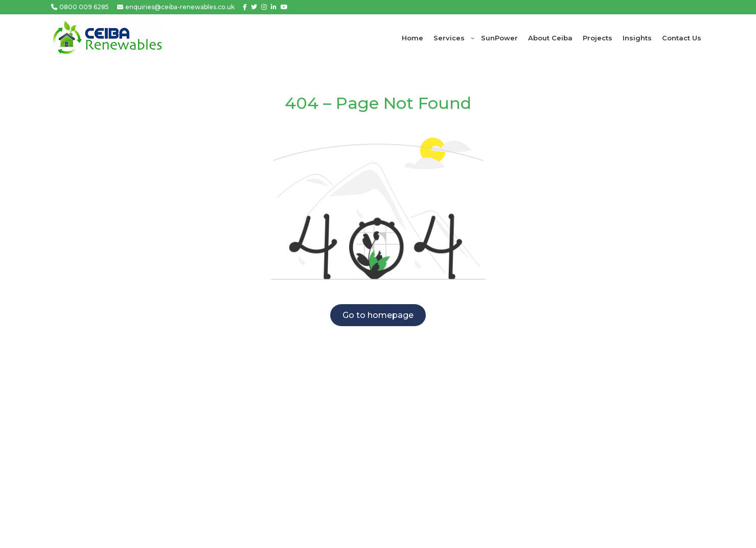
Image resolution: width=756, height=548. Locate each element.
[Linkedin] (274, 7)
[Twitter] (254, 7)
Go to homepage (378, 315)
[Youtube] (284, 7)
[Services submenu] (473, 38)
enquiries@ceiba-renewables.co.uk (180, 7)
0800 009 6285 (84, 7)
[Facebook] (245, 7)
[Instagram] (264, 7)
